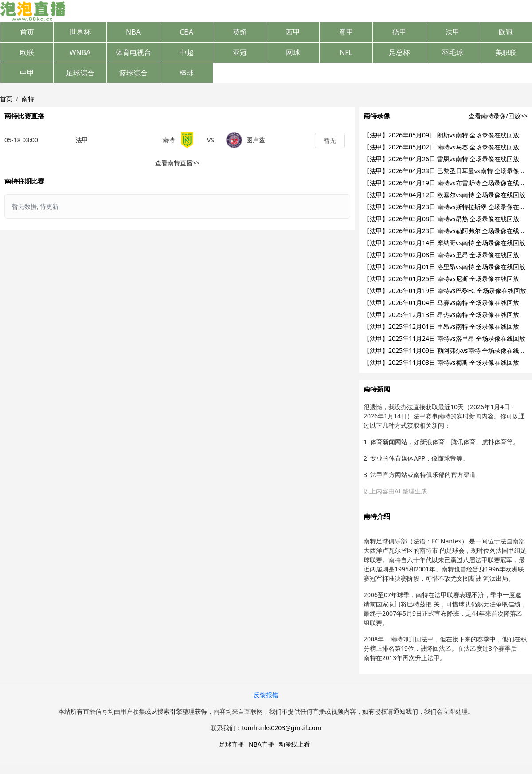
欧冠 (506, 32)
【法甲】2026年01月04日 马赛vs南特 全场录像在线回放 (441, 303)
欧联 (27, 52)
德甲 (399, 32)
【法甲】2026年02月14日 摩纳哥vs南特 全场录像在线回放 (444, 243)
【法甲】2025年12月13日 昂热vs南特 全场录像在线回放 (441, 315)
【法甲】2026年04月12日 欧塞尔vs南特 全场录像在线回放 (444, 195)
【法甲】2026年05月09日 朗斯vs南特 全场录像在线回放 (441, 135)
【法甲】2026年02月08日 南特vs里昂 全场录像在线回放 (441, 255)
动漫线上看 (294, 744)
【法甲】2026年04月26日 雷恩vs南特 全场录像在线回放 (441, 159)
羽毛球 (453, 52)
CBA (186, 32)
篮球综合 (133, 73)
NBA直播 (261, 744)
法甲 (453, 32)
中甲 (27, 73)
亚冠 (240, 52)
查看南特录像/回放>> (498, 116)
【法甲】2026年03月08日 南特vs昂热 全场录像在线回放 (441, 219)
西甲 (293, 32)
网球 (293, 52)
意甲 (346, 32)
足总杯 (399, 52)
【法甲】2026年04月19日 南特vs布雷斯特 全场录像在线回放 (448, 183)
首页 (27, 32)
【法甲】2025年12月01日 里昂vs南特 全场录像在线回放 (441, 326)
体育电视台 (133, 52)
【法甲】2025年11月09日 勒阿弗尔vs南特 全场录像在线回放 (448, 350)
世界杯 (80, 32)
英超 (240, 32)
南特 (28, 99)
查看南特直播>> (177, 163)
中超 (187, 52)
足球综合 (80, 73)
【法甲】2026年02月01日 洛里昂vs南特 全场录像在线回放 (444, 267)
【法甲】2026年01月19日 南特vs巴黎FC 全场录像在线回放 (445, 291)
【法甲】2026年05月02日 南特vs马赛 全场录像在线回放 (441, 147)
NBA (133, 32)
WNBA (80, 52)
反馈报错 (266, 695)
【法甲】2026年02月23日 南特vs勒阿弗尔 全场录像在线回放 (448, 231)
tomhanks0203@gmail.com (281, 728)
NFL (346, 52)
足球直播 (231, 744)
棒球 (187, 73)
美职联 (506, 52)
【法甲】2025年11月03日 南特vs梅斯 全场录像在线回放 (441, 362)
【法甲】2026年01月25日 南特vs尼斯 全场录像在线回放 (441, 279)
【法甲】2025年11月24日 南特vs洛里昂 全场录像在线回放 (444, 338)
